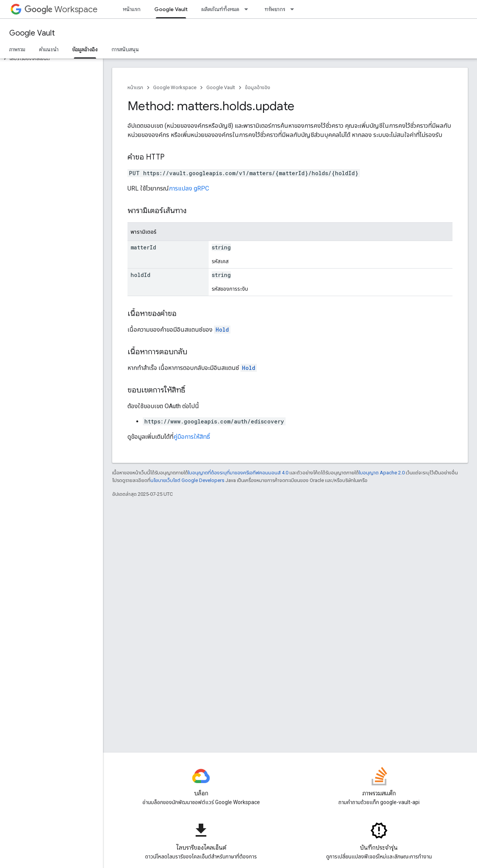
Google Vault (32, 33)
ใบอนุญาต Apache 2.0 (382, 473)
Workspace (61, 9)
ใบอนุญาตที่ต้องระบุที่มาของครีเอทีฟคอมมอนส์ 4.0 (238, 473)
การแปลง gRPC (189, 188)
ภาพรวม (17, 49)
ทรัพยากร (275, 9)
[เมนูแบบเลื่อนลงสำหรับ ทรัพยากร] (294, 9)
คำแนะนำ (49, 49)
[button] (50, 59)
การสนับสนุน (125, 49)
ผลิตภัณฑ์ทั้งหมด (220, 9)
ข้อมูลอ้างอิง (258, 87)
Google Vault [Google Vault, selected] (171, 9)
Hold (222, 330)
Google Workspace (175, 87)
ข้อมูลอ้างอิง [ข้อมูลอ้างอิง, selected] (85, 49)
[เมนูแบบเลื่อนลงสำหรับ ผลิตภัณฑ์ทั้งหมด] (248, 9)
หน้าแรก (132, 9)
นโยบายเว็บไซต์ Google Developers (187, 480)
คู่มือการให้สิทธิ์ (192, 437)
